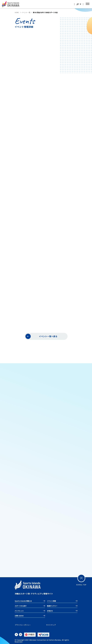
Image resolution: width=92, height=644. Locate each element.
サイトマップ (51, 625)
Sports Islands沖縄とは (23, 601)
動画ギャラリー (52, 606)
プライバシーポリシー (23, 625)
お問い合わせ (19, 616)
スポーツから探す (21, 606)
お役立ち (50, 611)
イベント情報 (51, 601)
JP (78, 4)
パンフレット (19, 611)
